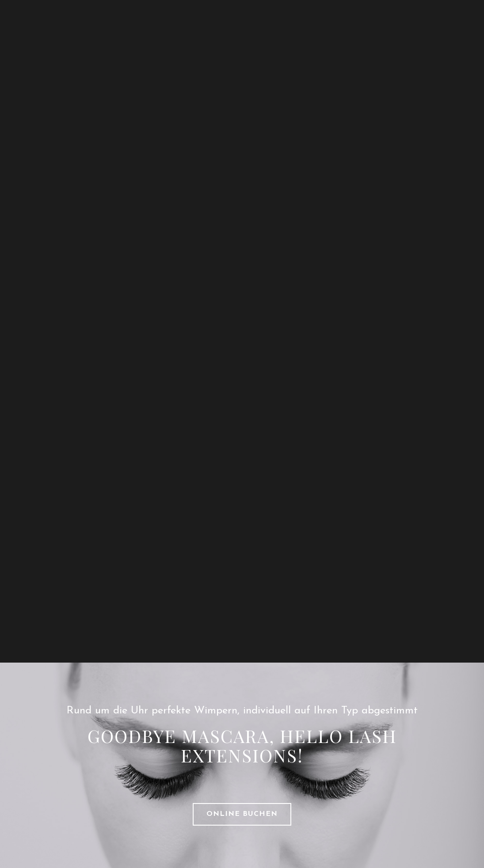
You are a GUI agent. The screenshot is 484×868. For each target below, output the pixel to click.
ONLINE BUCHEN (242, 814)
